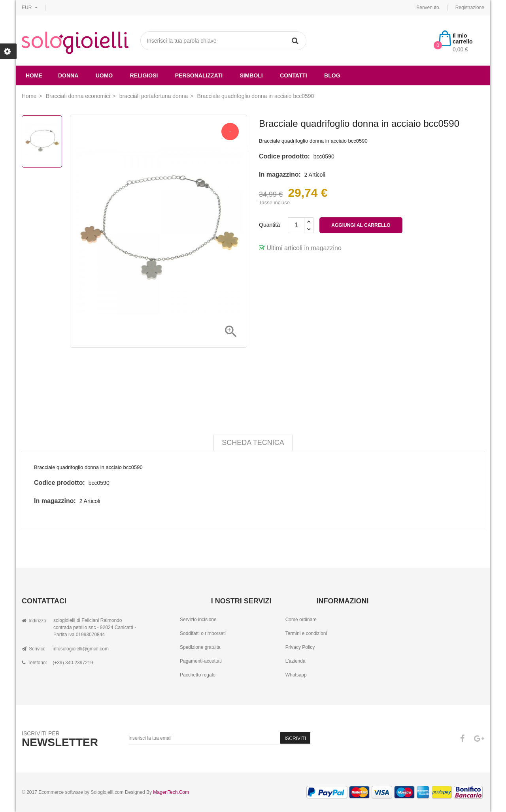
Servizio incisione (198, 620)
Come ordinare (301, 620)
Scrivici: (34, 649)
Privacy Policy (300, 647)
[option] (42, 141)
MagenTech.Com (171, 792)
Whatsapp (296, 675)
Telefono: (34, 663)
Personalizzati (199, 75)
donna (68, 75)
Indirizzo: (35, 621)
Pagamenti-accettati (201, 661)
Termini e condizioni (306, 633)
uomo (104, 75)
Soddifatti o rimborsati (203, 633)
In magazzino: (280, 174)
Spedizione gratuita (200, 647)
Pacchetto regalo (198, 675)
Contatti (294, 75)
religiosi (144, 75)
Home (34, 75)
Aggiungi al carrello (361, 225)
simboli (251, 75)
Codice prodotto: (284, 156)
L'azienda (295, 661)
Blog (332, 75)
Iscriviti (295, 739)
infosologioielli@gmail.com (81, 649)
